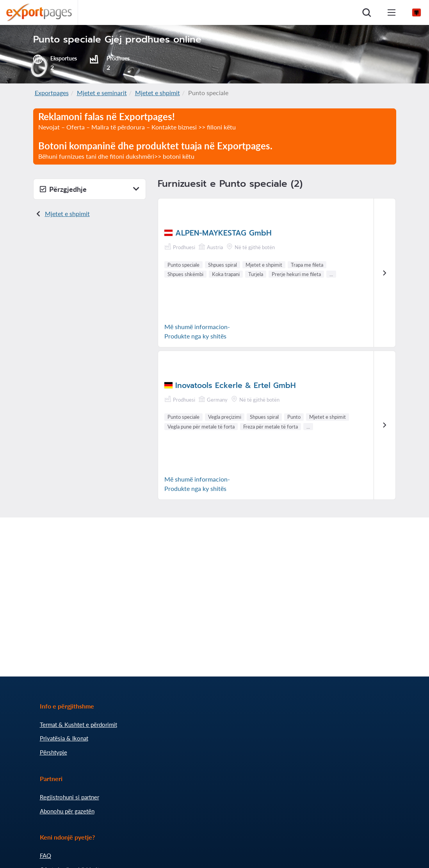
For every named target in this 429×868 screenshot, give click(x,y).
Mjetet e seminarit (102, 93)
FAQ (45, 856)
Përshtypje (53, 752)
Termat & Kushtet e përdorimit (78, 725)
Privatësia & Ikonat (64, 738)
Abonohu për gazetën (67, 811)
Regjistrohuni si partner (69, 797)
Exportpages (52, 93)
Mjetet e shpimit (158, 93)
